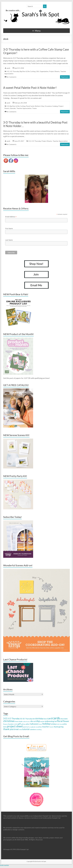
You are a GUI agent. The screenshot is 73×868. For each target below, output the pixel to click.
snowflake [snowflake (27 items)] (39, 727)
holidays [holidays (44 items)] (54, 724)
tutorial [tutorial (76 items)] (26, 729)
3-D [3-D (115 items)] (5, 718)
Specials (13, 108)
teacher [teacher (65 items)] (46, 727)
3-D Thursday (14, 71)
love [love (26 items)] (61, 724)
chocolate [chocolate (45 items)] (64, 719)
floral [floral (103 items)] (60, 721)
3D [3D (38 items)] (21, 719)
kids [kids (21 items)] (58, 724)
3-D (8, 71)
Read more (65, 77)
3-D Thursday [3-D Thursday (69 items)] (14, 719)
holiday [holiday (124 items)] (46, 724)
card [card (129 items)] (50, 718)
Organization (44, 71)
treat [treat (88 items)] (16, 729)
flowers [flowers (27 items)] (5, 724)
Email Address (11, 217)
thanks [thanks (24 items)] (51, 727)
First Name (9, 229)
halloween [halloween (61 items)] (34, 724)
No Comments (11, 77)
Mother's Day (39, 106)
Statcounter (4, 865)
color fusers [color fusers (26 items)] (26, 721)
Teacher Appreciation (24, 108)
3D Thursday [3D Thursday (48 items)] (27, 719)
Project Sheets (54, 71)
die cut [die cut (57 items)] (33, 721)
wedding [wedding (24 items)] (39, 730)
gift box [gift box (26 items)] (23, 724)
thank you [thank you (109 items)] (8, 729)
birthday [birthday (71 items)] (40, 719)
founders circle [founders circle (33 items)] (13, 724)
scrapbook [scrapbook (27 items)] (32, 727)
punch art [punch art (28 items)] (26, 727)
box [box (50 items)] (45, 719)
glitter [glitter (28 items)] (28, 724)
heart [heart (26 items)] (40, 724)
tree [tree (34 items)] (20, 729)
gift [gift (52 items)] (20, 724)
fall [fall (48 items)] (55, 721)
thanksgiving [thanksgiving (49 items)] (59, 727)
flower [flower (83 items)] (66, 721)
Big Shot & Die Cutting (28, 71)
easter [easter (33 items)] (42, 721)
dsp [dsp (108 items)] (38, 721)
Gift (37, 71)
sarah (8, 68)
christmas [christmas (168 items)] (9, 721)
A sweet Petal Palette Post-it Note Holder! (30, 88)
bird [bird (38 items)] (34, 719)
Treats (34, 108)
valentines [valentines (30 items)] (33, 729)
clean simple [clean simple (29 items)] (19, 721)
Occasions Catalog (51, 106)
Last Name (9, 240)
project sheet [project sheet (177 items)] (15, 726)
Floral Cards (30, 106)
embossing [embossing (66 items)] (49, 721)
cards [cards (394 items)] (56, 718)
